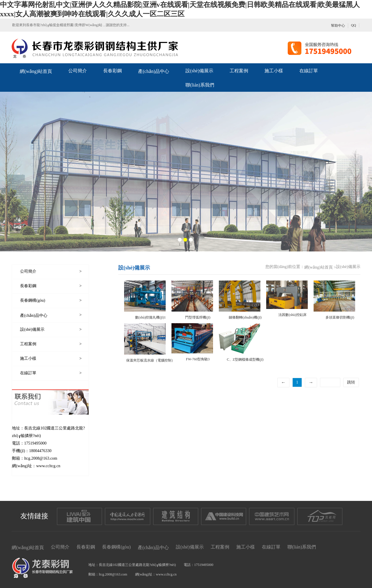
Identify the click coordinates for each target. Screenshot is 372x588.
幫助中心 (338, 26)
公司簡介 (78, 71)
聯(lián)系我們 (200, 85)
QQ (354, 25)
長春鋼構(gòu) (116, 547)
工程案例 (239, 71)
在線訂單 (309, 71)
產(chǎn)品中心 (154, 71)
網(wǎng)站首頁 (36, 71)
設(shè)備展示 (199, 71)
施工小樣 (274, 71)
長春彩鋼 (112, 71)
